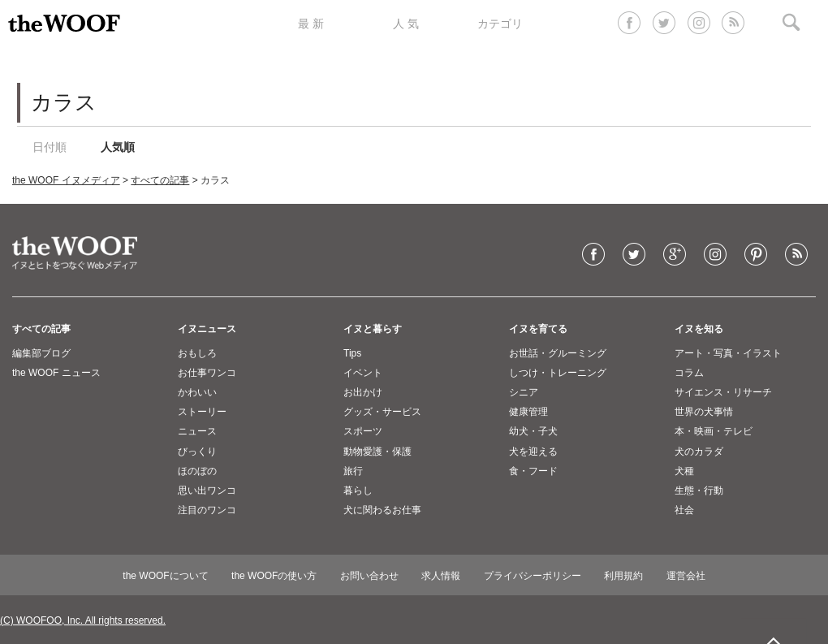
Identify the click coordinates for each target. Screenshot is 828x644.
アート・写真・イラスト (728, 353)
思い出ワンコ (207, 491)
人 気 (406, 24)
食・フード (533, 471)
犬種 (684, 471)
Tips (352, 353)
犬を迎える (533, 452)
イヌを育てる (538, 329)
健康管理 (528, 412)
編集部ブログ (41, 353)
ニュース (197, 431)
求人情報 (441, 576)
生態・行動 (699, 491)
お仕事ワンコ (207, 373)
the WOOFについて (165, 576)
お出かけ (363, 392)
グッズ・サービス (382, 412)
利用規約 (623, 576)
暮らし (358, 491)
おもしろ (197, 353)
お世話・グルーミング (558, 353)
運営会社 (686, 576)
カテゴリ (500, 24)
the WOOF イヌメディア (66, 180)
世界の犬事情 (704, 412)
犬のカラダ (699, 452)
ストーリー (202, 412)
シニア (524, 392)
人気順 (118, 147)
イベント (363, 373)
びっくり (197, 452)
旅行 (353, 471)
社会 (684, 510)
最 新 (311, 24)
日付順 (50, 147)
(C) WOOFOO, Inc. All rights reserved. (83, 620)
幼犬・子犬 (533, 431)
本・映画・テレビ (714, 431)
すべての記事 (160, 180)
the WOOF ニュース (56, 373)
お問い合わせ (369, 576)
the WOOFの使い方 (274, 576)
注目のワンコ (207, 510)
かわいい (197, 392)
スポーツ (363, 431)
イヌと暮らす (373, 329)
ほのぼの (197, 471)
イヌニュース (207, 329)
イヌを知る (699, 329)
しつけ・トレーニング (558, 373)
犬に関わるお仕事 (382, 510)
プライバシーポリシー (533, 576)
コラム (689, 373)
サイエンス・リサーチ (723, 392)
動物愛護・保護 (377, 452)
